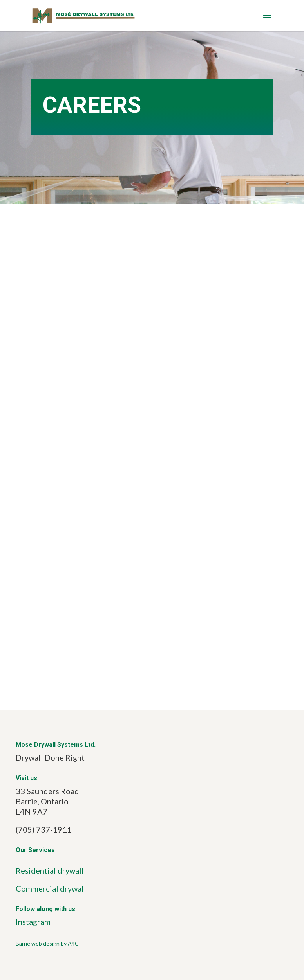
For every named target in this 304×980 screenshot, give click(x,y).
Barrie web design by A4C (47, 943)
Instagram (33, 922)
